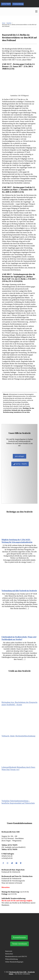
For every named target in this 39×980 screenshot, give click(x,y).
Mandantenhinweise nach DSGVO (16, 956)
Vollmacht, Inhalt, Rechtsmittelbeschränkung (18, 736)
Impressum (9, 951)
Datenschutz (9, 954)
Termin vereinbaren (19, 944)
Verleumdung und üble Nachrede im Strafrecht (19, 591)
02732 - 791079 (20, 464)
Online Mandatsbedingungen (14, 962)
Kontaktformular (19, 937)
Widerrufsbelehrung (11, 959)
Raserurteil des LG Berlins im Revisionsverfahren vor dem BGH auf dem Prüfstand (19, 38)
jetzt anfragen (20, 456)
